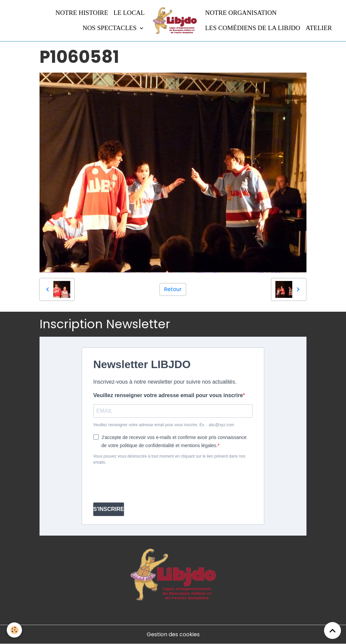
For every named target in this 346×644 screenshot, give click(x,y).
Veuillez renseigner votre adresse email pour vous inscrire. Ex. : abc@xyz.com (164, 425)
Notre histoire (82, 13)
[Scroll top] (332, 630)
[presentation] (145, 484)
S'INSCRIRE (109, 509)
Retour (173, 289)
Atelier (319, 28)
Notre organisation (241, 13)
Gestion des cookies (173, 634)
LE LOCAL (129, 13)
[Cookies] (14, 630)
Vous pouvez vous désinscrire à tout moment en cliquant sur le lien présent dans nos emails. (169, 459)
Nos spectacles (110, 28)
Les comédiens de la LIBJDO (253, 28)
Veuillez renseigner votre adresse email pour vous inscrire (168, 395)
